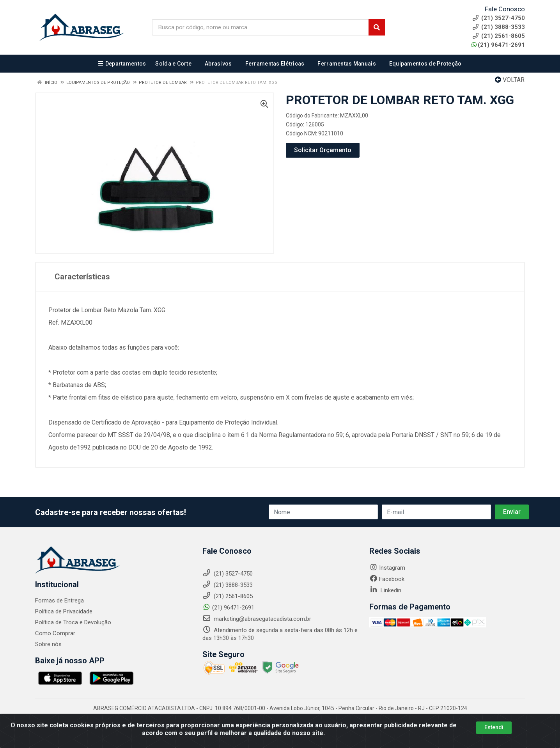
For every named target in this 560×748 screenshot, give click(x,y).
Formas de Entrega (59, 601)
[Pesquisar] (377, 27)
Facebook (387, 579)
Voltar (510, 80)
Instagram (387, 568)
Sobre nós (48, 644)
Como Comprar (55, 633)
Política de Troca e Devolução (73, 622)
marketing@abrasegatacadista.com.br (257, 619)
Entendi (494, 730)
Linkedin (385, 590)
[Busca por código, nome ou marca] (260, 27)
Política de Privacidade (64, 611)
